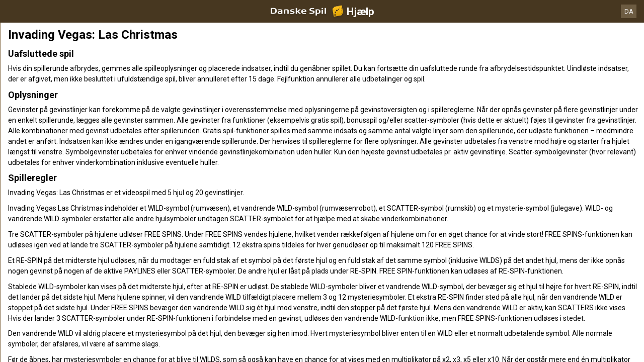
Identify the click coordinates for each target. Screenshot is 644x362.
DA (629, 11)
